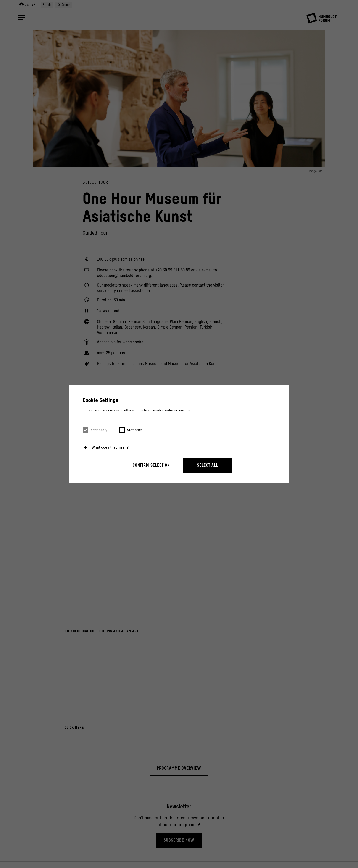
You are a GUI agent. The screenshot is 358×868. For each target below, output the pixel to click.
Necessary (99, 430)
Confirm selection (151, 465)
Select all (208, 465)
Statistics (135, 430)
